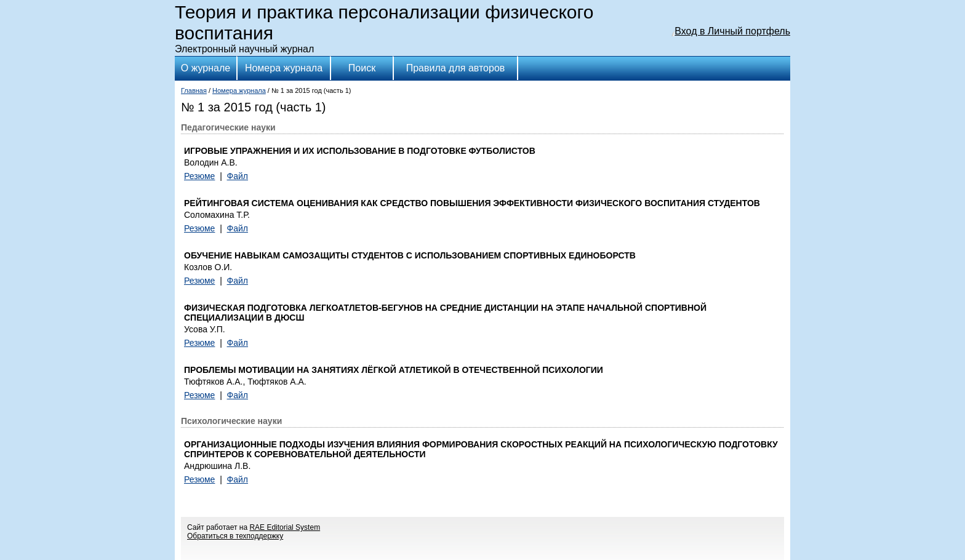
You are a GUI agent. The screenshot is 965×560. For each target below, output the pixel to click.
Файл (238, 176)
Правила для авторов (456, 68)
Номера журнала (284, 68)
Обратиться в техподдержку (235, 536)
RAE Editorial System (285, 527)
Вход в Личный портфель (732, 31)
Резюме (199, 176)
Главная (194, 90)
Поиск (362, 68)
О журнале (206, 68)
